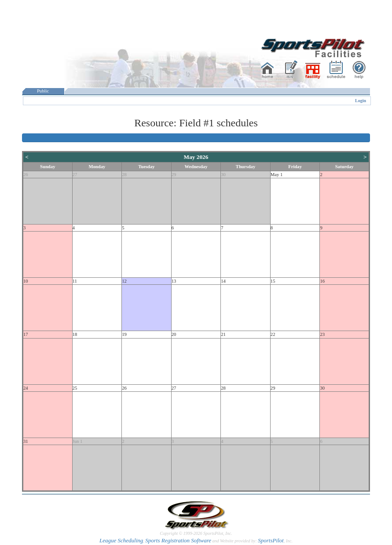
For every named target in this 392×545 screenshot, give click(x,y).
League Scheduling (121, 540)
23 (322, 334)
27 (75, 175)
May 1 (277, 175)
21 (223, 334)
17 (26, 334)
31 (26, 441)
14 (223, 281)
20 (174, 334)
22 (273, 334)
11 (75, 281)
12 (124, 281)
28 (124, 175)
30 (223, 175)
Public (43, 91)
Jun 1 (78, 441)
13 (174, 281)
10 (26, 281)
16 (322, 281)
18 (75, 334)
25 (75, 388)
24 (26, 388)
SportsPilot (271, 540)
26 (26, 175)
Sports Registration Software (178, 540)
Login (361, 101)
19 (124, 334)
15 (273, 281)
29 (174, 175)
